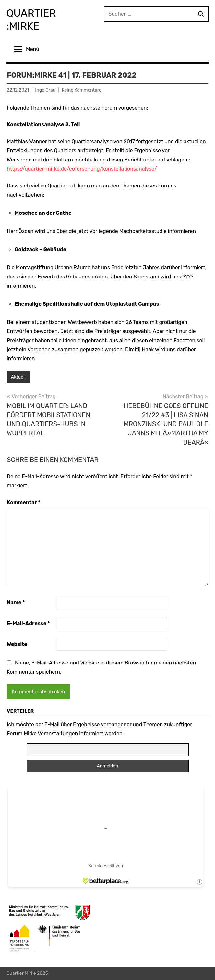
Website (17, 644)
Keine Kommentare (81, 90)
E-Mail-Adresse (28, 623)
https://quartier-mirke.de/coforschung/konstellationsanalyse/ (82, 169)
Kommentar (24, 503)
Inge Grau (45, 90)
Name (16, 603)
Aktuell (18, 377)
